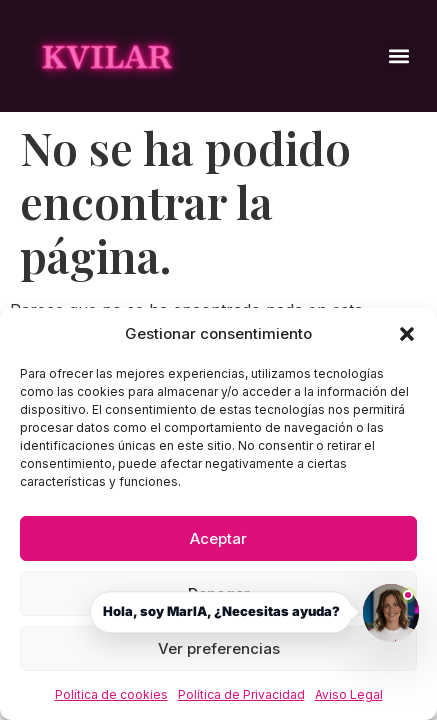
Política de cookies (111, 694)
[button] (407, 334)
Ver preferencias (219, 648)
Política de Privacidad (241, 694)
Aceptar (218, 538)
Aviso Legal (349, 694)
